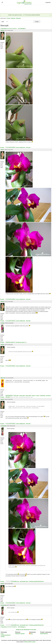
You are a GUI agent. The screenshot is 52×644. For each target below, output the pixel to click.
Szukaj (37, 22)
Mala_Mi (3, 378)
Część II (34, 396)
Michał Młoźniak (44, 634)
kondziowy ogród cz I (10, 342)
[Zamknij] (50, 15)
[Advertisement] (26, 9)
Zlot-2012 (8, 397)
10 (15, 28)
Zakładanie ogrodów (20, 634)
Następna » (23, 28)
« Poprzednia (3, 28)
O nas (2, 634)
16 (20, 28)
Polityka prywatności (6, 635)
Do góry (2, 147)
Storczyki (18, 18)
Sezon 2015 (28, 396)
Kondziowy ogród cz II (21, 342)
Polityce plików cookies (30, 642)
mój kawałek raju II (24, 581)
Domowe (13, 18)
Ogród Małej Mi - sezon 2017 (12, 396)
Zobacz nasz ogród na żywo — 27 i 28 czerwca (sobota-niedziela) (24, 15)
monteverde (4, 426)
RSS (31, 634)
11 (16, 28)
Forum (8, 18)
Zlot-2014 (48, 396)
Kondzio (3, 323)
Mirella (2, 30)
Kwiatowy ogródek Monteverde (36, 581)
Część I (38, 396)
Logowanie (48, 2)
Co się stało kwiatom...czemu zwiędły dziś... (16, 147)
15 (18, 28)
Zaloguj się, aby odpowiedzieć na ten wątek (26, 630)
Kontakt (3, 637)
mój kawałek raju (15, 581)
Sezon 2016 (22, 396)
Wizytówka (43, 396)
